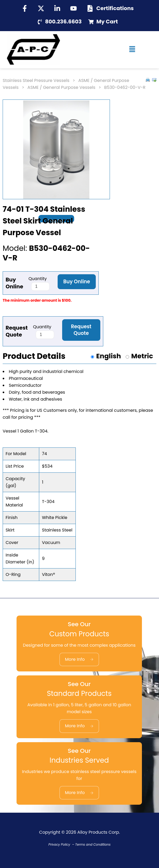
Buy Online (77, 282)
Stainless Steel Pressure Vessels (36, 80)
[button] (132, 50)
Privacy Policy (59, 844)
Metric (142, 356)
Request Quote (81, 330)
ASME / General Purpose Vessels (61, 87)
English (109, 356)
